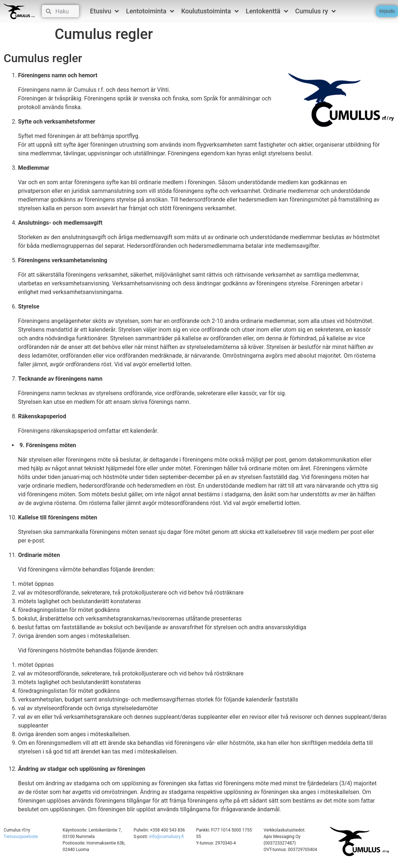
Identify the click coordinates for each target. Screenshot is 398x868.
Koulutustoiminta (210, 11)
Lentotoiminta (150, 11)
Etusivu (104, 11)
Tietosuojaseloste (21, 837)
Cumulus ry (315, 11)
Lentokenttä (267, 11)
